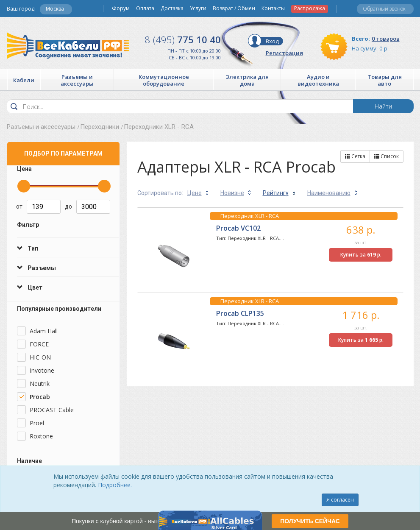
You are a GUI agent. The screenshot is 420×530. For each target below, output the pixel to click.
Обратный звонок (384, 9)
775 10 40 (183, 39)
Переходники (100, 127)
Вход (272, 41)
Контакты (273, 8)
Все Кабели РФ (68, 46)
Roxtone (41, 436)
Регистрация (284, 53)
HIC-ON (40, 357)
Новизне (232, 193)
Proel (37, 423)
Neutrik (40, 384)
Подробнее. (115, 485)
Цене (195, 193)
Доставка (172, 8)
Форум (121, 8)
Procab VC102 (238, 228)
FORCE (39, 344)
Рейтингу (276, 193)
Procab (40, 397)
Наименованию (329, 193)
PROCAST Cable (52, 410)
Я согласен (340, 500)
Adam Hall (44, 331)
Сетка (355, 156)
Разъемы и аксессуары (41, 127)
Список (387, 156)
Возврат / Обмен (234, 8)
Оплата (145, 8)
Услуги (198, 8)
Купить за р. (361, 255)
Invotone (42, 370)
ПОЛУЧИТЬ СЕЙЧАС (310, 521)
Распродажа (310, 8)
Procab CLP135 (240, 313)
